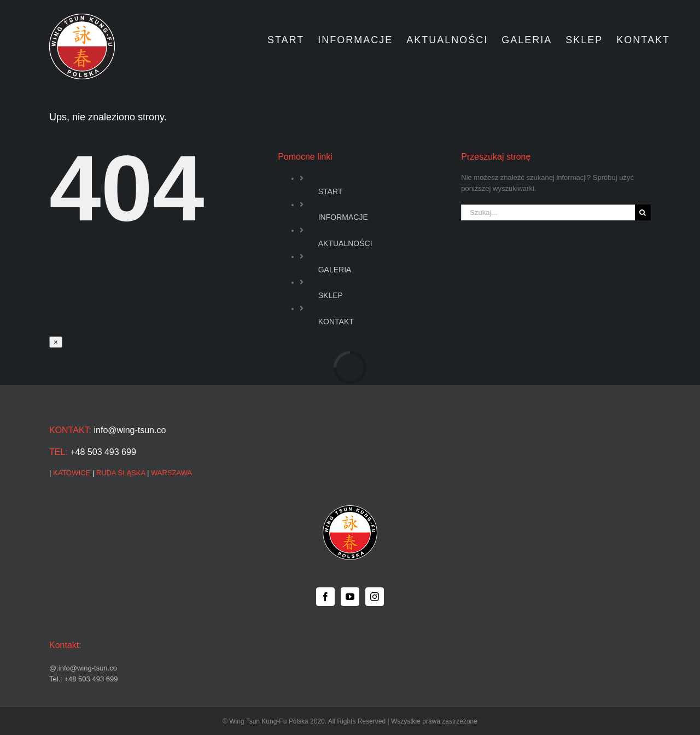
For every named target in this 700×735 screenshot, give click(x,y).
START (331, 191)
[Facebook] (325, 597)
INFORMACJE (343, 217)
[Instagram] (375, 597)
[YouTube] (350, 597)
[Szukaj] (643, 212)
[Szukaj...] (548, 212)
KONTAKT (336, 322)
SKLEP (331, 295)
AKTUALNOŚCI (345, 243)
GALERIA (335, 270)
